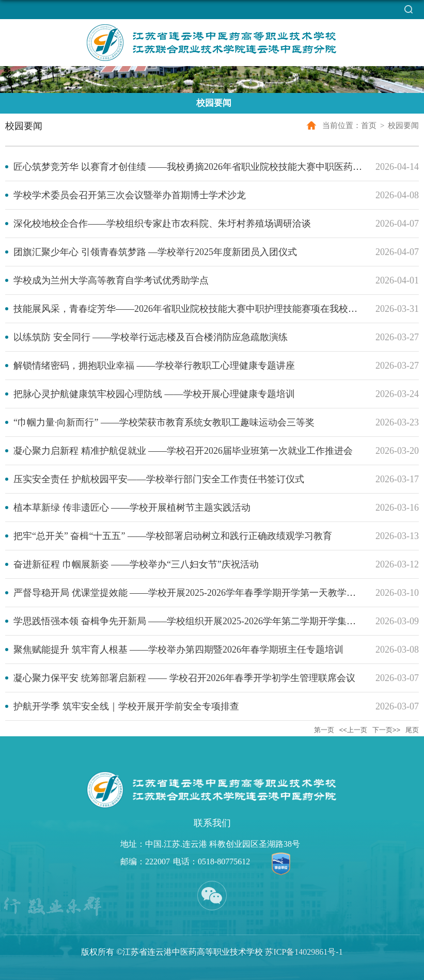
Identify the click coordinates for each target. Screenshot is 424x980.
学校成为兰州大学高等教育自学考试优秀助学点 (111, 280)
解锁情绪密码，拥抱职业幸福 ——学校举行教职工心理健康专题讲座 (154, 366)
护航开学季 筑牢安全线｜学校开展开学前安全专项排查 (126, 706)
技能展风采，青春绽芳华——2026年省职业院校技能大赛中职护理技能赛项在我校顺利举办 (199, 309)
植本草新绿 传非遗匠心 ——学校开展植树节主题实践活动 (132, 508)
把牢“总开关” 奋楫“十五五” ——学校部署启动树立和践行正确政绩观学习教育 (173, 536)
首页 (369, 125)
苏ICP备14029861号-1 (304, 952)
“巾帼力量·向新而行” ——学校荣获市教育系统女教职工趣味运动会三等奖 (164, 422)
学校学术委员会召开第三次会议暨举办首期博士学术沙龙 (130, 195)
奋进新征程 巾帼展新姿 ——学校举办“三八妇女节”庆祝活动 (136, 564)
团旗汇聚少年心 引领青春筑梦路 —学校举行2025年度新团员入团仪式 (155, 252)
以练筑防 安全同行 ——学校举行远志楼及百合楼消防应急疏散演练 (151, 337)
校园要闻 (403, 125)
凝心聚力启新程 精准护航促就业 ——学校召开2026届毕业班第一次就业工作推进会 (183, 451)
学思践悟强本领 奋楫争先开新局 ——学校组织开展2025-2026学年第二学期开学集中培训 (194, 621)
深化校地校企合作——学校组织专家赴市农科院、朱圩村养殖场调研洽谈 (162, 224)
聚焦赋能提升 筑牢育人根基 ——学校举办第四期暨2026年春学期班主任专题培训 (178, 650)
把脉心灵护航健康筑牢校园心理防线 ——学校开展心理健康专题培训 (154, 394)
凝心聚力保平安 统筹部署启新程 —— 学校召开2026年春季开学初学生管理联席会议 (184, 678)
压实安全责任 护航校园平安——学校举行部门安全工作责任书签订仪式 (159, 479)
